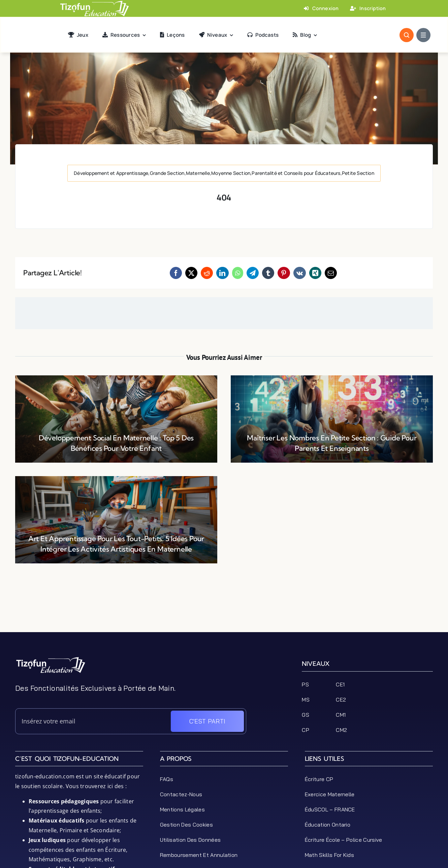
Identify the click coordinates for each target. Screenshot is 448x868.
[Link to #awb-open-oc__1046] (407, 35)
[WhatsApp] (238, 273)
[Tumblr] (268, 273)
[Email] (331, 273)
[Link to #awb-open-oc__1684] (423, 35)
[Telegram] (253, 273)
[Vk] (300, 273)
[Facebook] (176, 273)
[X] (191, 273)
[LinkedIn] (222, 273)
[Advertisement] (224, 617)
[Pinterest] (284, 273)
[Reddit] (207, 273)
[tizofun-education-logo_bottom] (51, 659)
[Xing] (315, 273)
